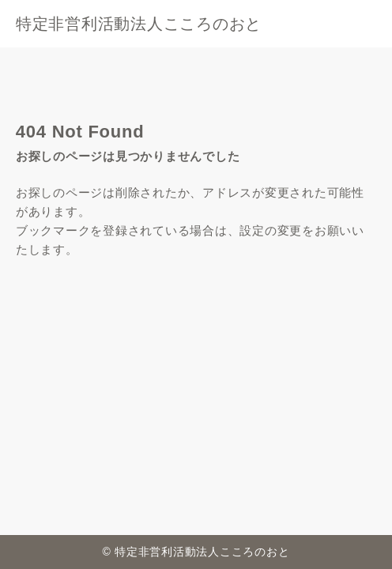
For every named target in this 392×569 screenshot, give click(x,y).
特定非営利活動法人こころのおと (139, 24)
